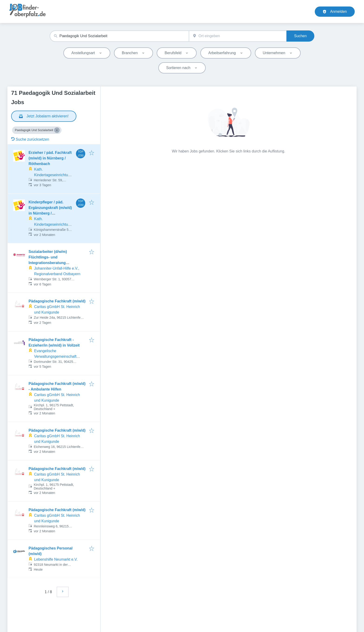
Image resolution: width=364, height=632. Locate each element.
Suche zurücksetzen (30, 139)
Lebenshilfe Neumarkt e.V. (56, 559)
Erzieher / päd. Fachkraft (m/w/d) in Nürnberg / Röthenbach (50, 158)
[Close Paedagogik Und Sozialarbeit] (57, 130)
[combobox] (119, 36)
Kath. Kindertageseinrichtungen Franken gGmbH (53, 175)
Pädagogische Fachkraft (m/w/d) (57, 301)
